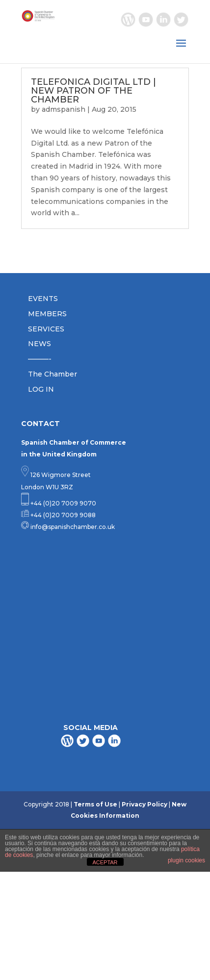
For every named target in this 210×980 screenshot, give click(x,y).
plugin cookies (186, 860)
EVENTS (43, 299)
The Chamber (52, 374)
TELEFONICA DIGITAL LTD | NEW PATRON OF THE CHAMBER (93, 91)
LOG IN (41, 389)
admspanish (64, 109)
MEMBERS (47, 314)
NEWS (39, 344)
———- (40, 359)
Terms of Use (95, 804)
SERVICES (46, 329)
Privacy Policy (144, 804)
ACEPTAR (105, 862)
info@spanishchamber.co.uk (72, 527)
